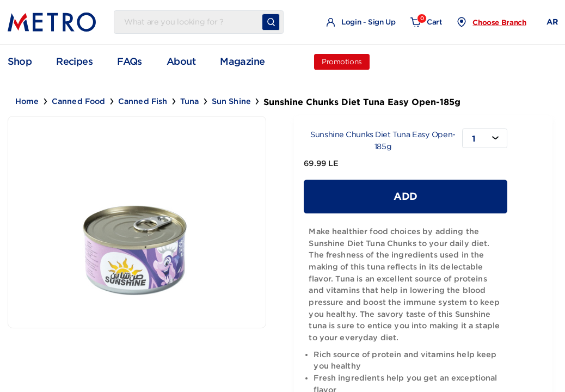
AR (552, 22)
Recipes (74, 62)
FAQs (130, 62)
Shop (20, 61)
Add (405, 196)
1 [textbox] (474, 139)
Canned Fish (143, 101)
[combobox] (485, 138)
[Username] (190, 22)
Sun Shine (231, 101)
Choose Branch (499, 22)
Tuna (190, 101)
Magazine (242, 62)
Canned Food (79, 101)
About (181, 62)
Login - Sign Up (361, 23)
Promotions (342, 62)
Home (27, 101)
